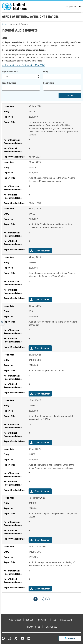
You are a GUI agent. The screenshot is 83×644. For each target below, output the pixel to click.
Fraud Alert (66, 620)
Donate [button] (70, 638)
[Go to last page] (47, 599)
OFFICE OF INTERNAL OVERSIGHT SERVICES (30, 17)
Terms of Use (51, 627)
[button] (40, 251)
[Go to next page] (42, 599)
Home (4, 24)
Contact (30, 620)
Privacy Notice (33, 627)
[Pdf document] (25, 65)
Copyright (43, 620)
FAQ (54, 620)
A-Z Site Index (15, 620)
